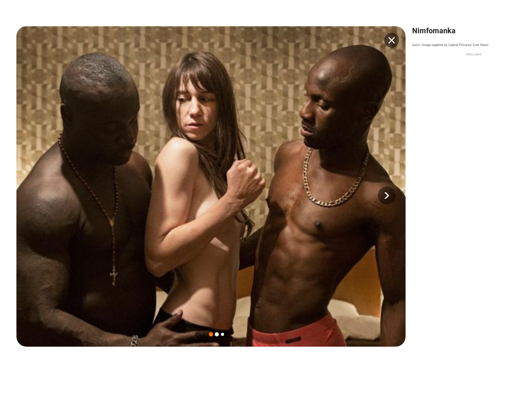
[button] (387, 196)
